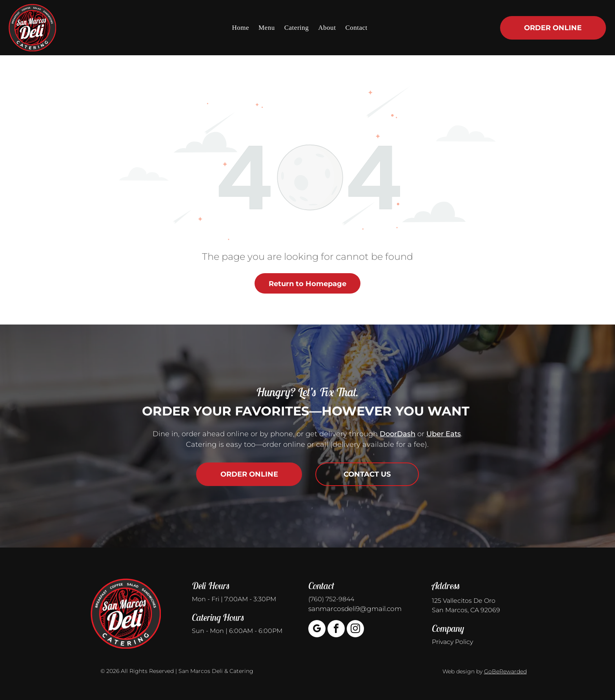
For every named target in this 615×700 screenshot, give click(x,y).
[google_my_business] (317, 630)
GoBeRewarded (505, 671)
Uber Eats (444, 434)
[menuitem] (240, 27)
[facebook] (336, 630)
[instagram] (355, 630)
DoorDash (398, 434)
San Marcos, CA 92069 (466, 610)
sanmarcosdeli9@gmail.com (355, 609)
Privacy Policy (452, 642)
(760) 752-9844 (331, 599)
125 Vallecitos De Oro (464, 601)
